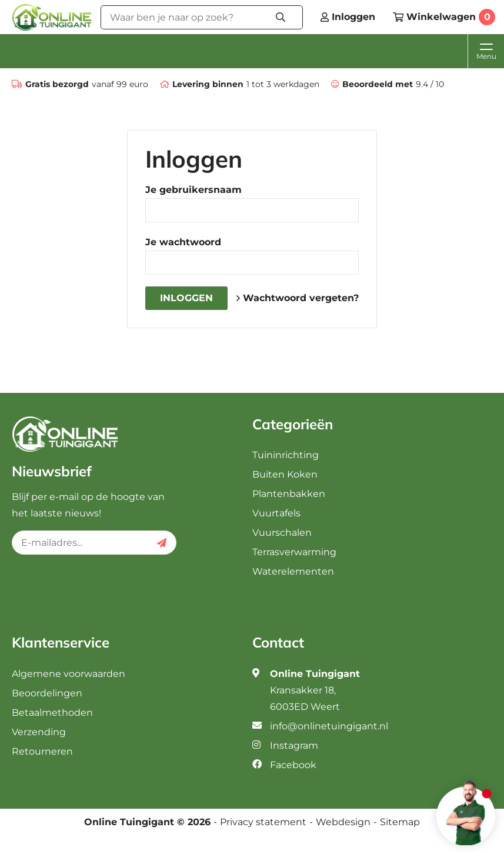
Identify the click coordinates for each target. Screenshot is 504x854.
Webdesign (343, 822)
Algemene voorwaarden (69, 674)
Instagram (294, 745)
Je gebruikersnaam (193, 190)
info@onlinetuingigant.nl (329, 726)
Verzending (39, 732)
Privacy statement (263, 822)
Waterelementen (293, 571)
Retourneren (42, 751)
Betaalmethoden (52, 713)
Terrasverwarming (294, 552)
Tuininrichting (286, 455)
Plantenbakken (289, 494)
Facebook (293, 765)
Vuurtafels (276, 513)
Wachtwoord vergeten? (298, 298)
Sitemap (400, 822)
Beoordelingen (47, 693)
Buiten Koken (285, 474)
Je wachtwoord (183, 242)
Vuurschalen (282, 533)
